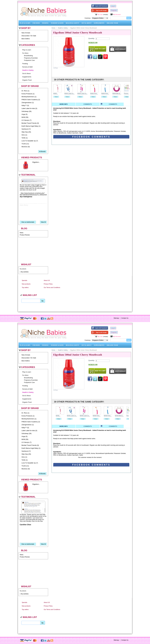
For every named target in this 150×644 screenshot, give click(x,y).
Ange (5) (25, 114)
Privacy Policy (48, 284)
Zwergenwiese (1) (28, 103)
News (22, 233)
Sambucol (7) (26, 129)
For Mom (36, 23)
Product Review (25, 235)
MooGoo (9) (26, 147)
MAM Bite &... (117, 94)
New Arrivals (26, 33)
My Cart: (100, 14)
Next (129, 89)
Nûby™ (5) (25, 105)
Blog (24, 228)
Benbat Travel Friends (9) (30, 123)
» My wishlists (24, 272)
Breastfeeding (28, 56)
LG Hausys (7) (27, 120)
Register (114, 10)
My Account (117, 14)
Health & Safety (73, 23)
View (56, 97)
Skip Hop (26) (26, 132)
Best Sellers (26, 39)
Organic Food (112, 23)
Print (56, 68)
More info (64, 104)
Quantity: (91, 38)
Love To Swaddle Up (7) (30, 141)
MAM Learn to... (70, 94)
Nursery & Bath (57, 23)
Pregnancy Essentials (31, 58)
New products (26, 284)
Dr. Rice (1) (26, 91)
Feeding (45, 23)
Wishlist (26, 264)
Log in (113, 6)
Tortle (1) (25, 138)
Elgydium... (36, 162)
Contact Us (125, 318)
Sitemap (116, 318)
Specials (25, 280)
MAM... (56, 94)
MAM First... (94, 94)
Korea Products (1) (28, 94)
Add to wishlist (118, 49)
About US (47, 280)
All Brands (42, 152)
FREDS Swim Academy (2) (31, 100)
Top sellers (25, 288)
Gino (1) (24, 135)
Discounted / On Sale (29, 36)
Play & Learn (25, 23)
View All (43, 222)
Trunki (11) (25, 144)
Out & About (87, 23)
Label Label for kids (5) (29, 108)
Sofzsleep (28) (27, 111)
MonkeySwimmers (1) (29, 97)
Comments (88, 104)
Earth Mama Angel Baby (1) (31, 126)
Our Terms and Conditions (52, 288)
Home (54, 28)
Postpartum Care (29, 60)
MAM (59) (25, 117)
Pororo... (127, 94)
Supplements (99, 23)
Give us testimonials (28, 222)
